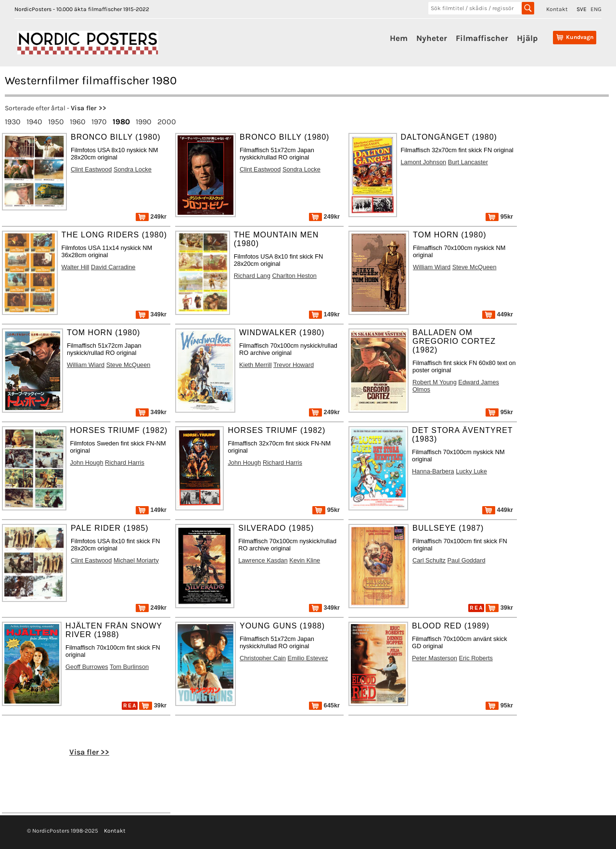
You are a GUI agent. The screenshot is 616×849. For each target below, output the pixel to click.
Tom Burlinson (129, 667)
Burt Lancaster (468, 162)
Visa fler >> (89, 108)
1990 (144, 122)
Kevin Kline (305, 560)
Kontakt (557, 9)
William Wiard (432, 267)
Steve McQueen (475, 267)
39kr (499, 607)
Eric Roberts (476, 658)
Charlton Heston (294, 276)
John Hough (87, 463)
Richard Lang (252, 276)
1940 (34, 122)
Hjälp (527, 38)
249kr (151, 216)
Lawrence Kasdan (263, 560)
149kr (324, 314)
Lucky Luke (471, 471)
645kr (324, 705)
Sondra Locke (133, 169)
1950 (56, 122)
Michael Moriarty (136, 560)
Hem (399, 38)
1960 (78, 122)
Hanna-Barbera (433, 471)
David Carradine (113, 267)
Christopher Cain (263, 658)
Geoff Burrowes (87, 667)
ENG (596, 9)
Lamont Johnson (424, 162)
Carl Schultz (429, 560)
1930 (13, 122)
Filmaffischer (482, 38)
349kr (151, 314)
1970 (99, 122)
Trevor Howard (294, 365)
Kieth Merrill (256, 365)
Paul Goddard (467, 560)
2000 (167, 122)
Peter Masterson (435, 658)
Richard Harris (125, 463)
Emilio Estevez (308, 658)
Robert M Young (435, 382)
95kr (499, 216)
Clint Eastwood (91, 169)
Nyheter (432, 38)
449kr (498, 314)
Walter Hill (76, 267)
